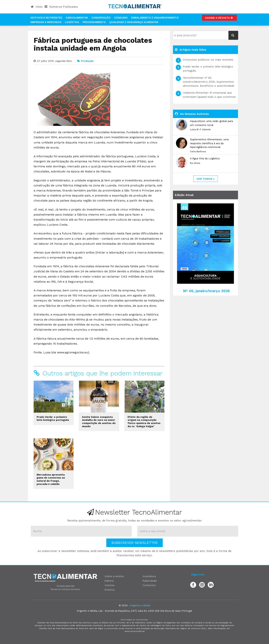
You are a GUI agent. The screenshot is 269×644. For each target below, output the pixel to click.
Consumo (121, 18)
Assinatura (149, 576)
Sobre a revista (114, 576)
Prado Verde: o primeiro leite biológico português (53, 419)
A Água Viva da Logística (205, 158)
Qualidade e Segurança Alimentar (134, 22)
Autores (110, 585)
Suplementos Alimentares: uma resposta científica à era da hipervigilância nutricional (209, 143)
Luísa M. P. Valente (200, 129)
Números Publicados (61, 7)
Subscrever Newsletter (134, 543)
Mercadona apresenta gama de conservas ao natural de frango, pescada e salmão (51, 479)
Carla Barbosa (198, 151)
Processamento (94, 22)
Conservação (101, 18)
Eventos (110, 590)
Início (37, 7)
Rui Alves (195, 163)
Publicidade (150, 581)
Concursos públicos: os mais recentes (208, 60)
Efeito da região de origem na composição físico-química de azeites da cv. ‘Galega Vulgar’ (144, 422)
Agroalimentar (77, 18)
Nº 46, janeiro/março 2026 (206, 291)
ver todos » (206, 179)
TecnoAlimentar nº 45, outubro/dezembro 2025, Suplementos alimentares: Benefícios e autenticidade (209, 82)
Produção (87, 61)
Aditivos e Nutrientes (46, 18)
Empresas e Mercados (46, 22)
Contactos (149, 585)
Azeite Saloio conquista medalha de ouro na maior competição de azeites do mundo (99, 422)
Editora (109, 581)
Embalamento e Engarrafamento (155, 18)
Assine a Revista (219, 18)
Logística (72, 22)
